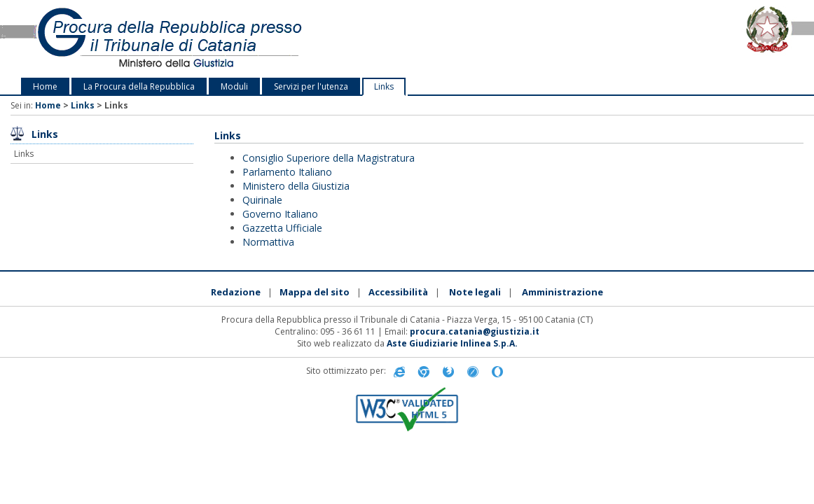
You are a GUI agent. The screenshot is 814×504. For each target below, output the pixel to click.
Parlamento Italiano (287, 172)
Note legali (475, 292)
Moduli (234, 86)
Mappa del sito (315, 292)
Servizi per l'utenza (311, 86)
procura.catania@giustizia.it (475, 331)
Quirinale (262, 200)
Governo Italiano (280, 214)
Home (45, 86)
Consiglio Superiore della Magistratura (329, 158)
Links (384, 86)
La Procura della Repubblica (139, 86)
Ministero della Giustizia (296, 186)
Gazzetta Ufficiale (282, 228)
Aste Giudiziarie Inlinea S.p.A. (452, 343)
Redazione (236, 292)
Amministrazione (563, 292)
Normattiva (268, 242)
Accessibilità (398, 292)
